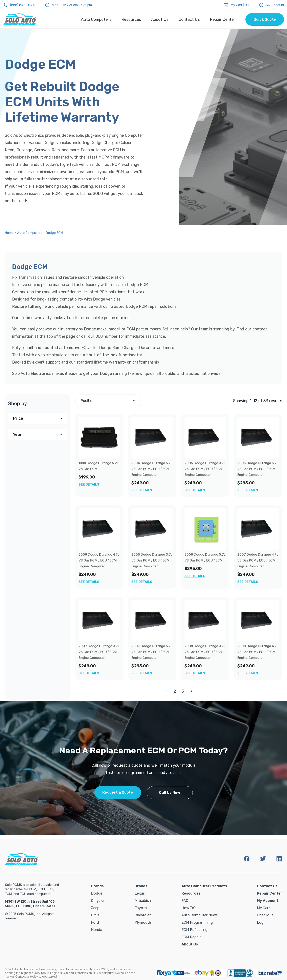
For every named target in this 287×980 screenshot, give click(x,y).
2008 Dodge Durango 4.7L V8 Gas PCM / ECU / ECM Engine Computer (258, 652)
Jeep (95, 908)
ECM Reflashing (194, 930)
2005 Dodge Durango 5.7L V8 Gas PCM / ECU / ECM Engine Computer (258, 469)
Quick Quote (265, 19)
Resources (131, 19)
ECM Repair (191, 937)
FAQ (185, 901)
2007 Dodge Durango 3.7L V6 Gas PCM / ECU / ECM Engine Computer (99, 652)
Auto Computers (96, 19)
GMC (95, 915)
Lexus (140, 893)
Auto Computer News (200, 915)
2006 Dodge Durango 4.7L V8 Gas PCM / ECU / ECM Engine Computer (99, 560)
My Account (271, 5)
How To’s (189, 908)
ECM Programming (197, 922)
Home (9, 233)
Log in (262, 922)
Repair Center (223, 19)
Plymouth (143, 922)
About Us (160, 19)
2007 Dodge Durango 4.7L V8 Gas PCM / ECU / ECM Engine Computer (258, 560)
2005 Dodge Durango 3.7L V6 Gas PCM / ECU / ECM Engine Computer (205, 469)
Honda (97, 930)
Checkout (265, 915)
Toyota (141, 908)
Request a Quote (118, 792)
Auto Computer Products (204, 886)
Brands (97, 886)
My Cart (263, 908)
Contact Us (189, 19)
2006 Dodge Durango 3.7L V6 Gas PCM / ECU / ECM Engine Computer (152, 560)
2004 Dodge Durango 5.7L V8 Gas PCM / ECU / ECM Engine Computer (152, 469)
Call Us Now (170, 793)
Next (191, 691)
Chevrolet (143, 915)
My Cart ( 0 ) (240, 5)
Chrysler (98, 901)
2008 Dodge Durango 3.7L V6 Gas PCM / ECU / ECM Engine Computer (205, 652)
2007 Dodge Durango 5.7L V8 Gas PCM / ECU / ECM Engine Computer (152, 652)
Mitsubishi (143, 901)
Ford (95, 922)
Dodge (97, 893)
